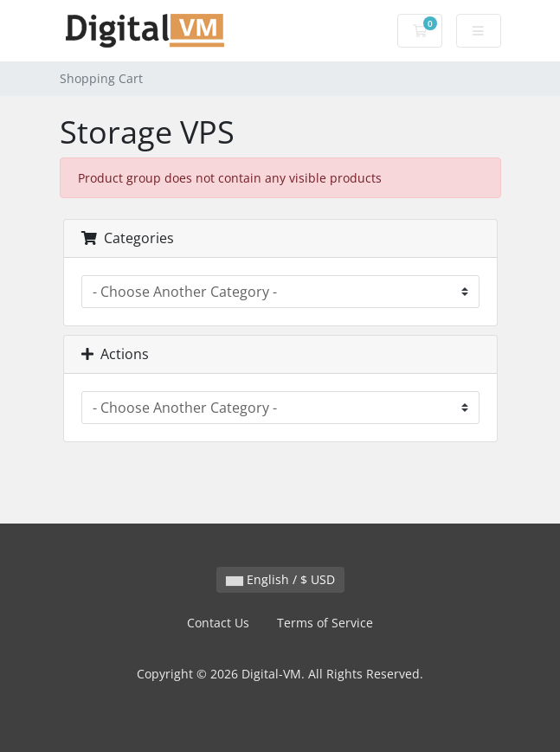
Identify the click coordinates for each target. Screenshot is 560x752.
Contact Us (218, 623)
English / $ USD (280, 579)
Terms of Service (325, 623)
